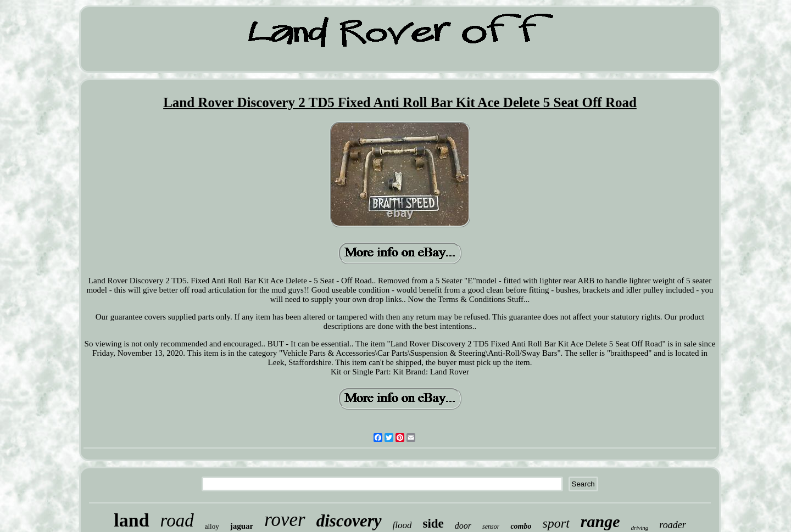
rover (285, 520)
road (177, 520)
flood (402, 525)
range (600, 521)
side (433, 523)
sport (556, 523)
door (463, 526)
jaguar (242, 526)
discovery (349, 521)
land (131, 520)
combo (521, 526)
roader (672, 525)
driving (640, 528)
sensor (491, 527)
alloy (212, 526)
